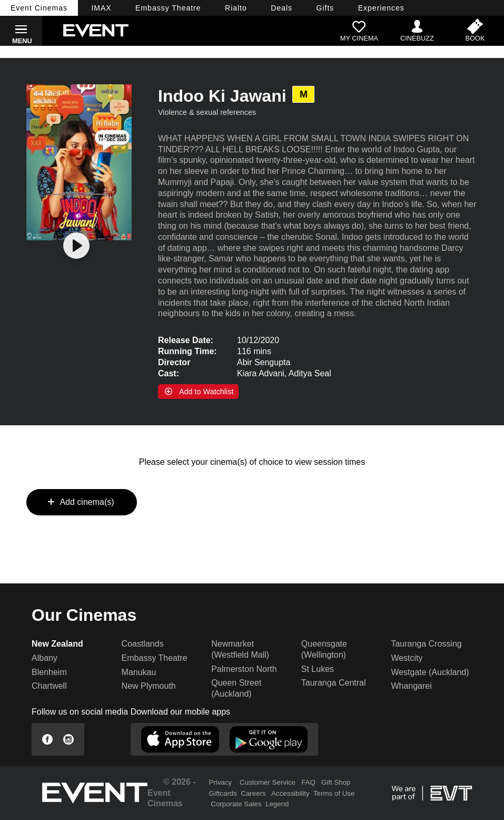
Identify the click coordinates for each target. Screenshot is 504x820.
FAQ (308, 782)
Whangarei (411, 686)
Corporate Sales (236, 804)
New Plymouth (149, 686)
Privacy (221, 782)
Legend (277, 804)
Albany (45, 658)
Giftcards (223, 793)
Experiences (381, 8)
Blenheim (49, 672)
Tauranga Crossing (426, 644)
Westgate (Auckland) (430, 672)
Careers (253, 793)
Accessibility (290, 793)
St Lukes (318, 669)
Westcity (407, 658)
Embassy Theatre (155, 658)
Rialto (236, 8)
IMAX (101, 8)
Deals (281, 8)
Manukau (139, 672)
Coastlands (143, 644)
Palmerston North (244, 669)
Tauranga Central (334, 683)
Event (39, 8)
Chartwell (49, 686)
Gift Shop (336, 782)
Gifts (325, 8)
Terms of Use (334, 793)
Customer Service (268, 782)
